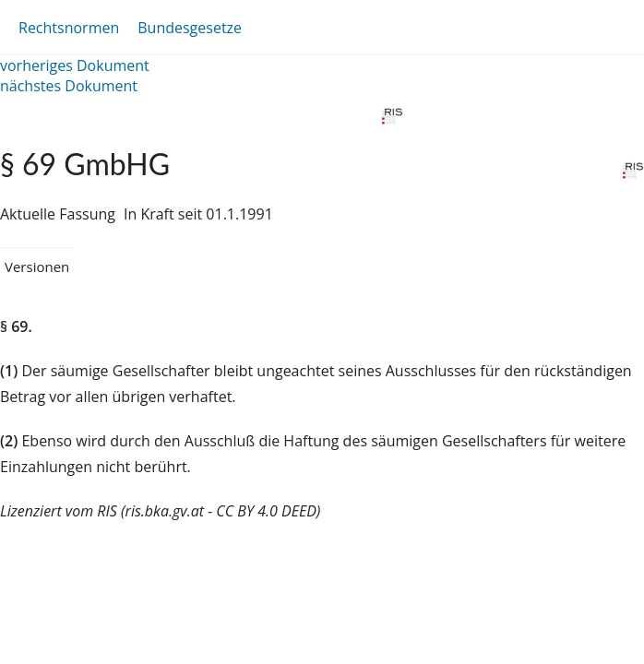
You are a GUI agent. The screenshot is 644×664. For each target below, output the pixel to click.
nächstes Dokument (69, 86)
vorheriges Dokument (75, 65)
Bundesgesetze (190, 28)
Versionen (37, 267)
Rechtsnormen (69, 28)
